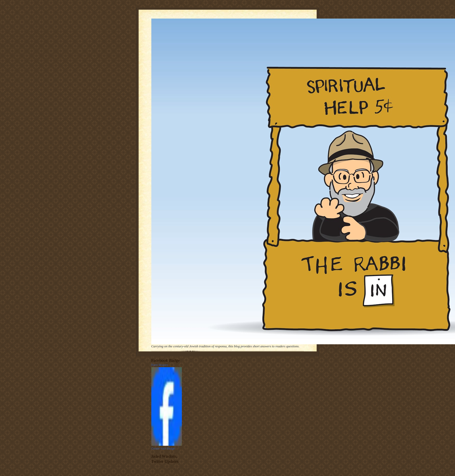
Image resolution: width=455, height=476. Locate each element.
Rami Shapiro (160, 365)
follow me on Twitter (177, 469)
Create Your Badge (163, 449)
